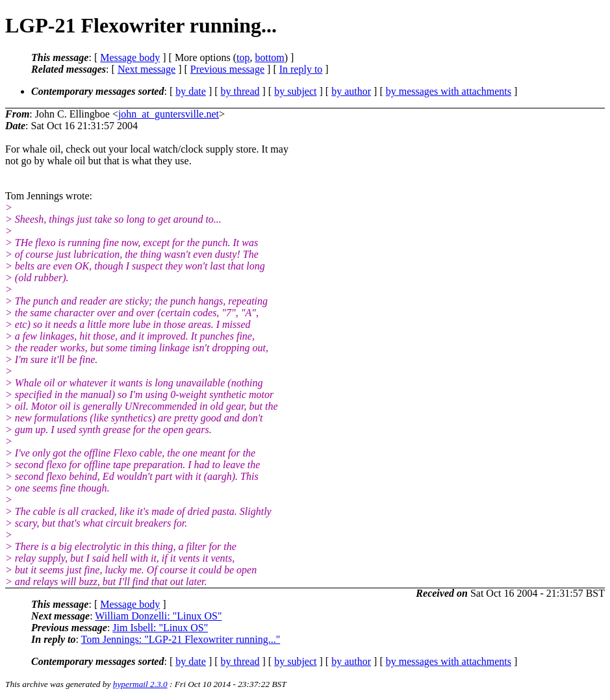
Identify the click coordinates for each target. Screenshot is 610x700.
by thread (240, 91)
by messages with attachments (449, 91)
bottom (269, 57)
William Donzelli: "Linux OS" (158, 616)
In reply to (301, 69)
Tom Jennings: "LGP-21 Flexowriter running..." (181, 639)
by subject (295, 91)
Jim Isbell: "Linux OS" (160, 628)
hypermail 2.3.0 (140, 684)
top (243, 57)
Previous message (227, 69)
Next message (146, 69)
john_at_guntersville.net (169, 114)
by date (191, 91)
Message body (130, 57)
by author (351, 91)
